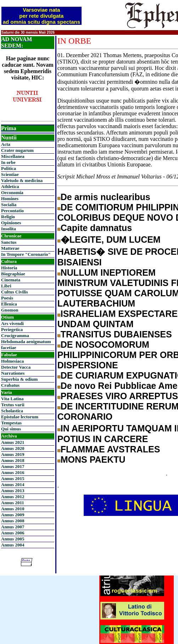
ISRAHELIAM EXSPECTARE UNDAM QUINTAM (118, 319)
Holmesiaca (12, 361)
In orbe (8, 162)
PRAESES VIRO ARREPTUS (119, 396)
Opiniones (11, 223)
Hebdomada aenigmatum (26, 342)
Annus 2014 (13, 485)
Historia (9, 268)
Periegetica (12, 329)
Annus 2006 (13, 533)
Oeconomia (12, 192)
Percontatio (12, 211)
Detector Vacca (16, 367)
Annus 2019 (13, 454)
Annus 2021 (13, 442)
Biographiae (13, 274)
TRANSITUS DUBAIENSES (116, 334)
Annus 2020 (13, 448)
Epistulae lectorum (20, 417)
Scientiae (10, 174)
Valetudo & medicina (22, 180)
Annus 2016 (13, 472)
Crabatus (10, 385)
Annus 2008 (13, 521)
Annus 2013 (13, 491)
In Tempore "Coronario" (26, 254)
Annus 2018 (13, 460)
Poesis (7, 298)
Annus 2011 (13, 503)
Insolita (9, 229)
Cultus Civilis (15, 292)
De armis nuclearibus (105, 197)
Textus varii (13, 405)
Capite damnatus (96, 228)
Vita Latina (12, 399)
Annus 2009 (13, 515)
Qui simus (11, 429)
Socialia (9, 205)
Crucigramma (15, 335)
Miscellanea (13, 156)
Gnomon (10, 310)
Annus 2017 (13, 466)
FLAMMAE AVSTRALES (110, 449)
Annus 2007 (13, 527)
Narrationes (13, 373)
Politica (9, 168)
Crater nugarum (17, 150)
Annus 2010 (13, 509)
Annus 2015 (13, 478)
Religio (8, 217)
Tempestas (11, 423)
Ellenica (9, 304)
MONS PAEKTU (93, 459)
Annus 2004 (13, 545)
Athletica (10, 186)
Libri (6, 286)
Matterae (10, 248)
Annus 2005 (13, 539)
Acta (6, 144)
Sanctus (9, 242)
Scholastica (12, 411)
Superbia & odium (19, 379)
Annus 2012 (13, 497)
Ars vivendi (12, 323)
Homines (10, 199)
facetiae (9, 348)
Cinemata (11, 280)
